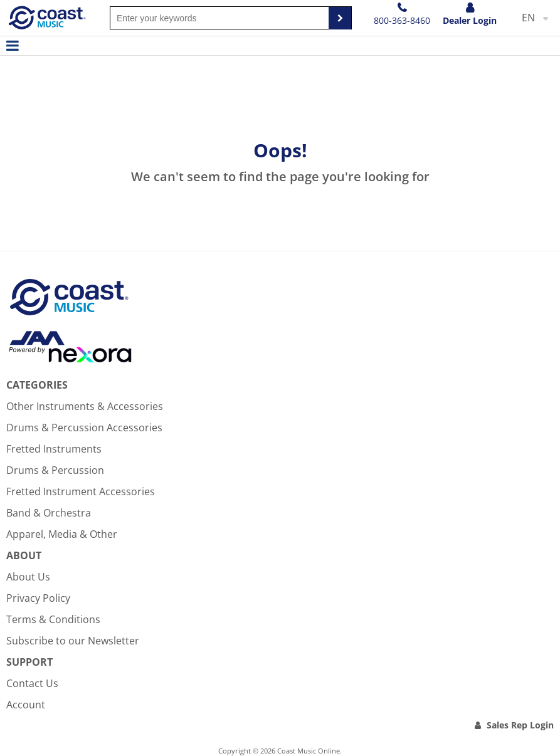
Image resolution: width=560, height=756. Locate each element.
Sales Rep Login (520, 725)
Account (26, 705)
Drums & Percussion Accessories (84, 428)
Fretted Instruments (54, 449)
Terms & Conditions (53, 619)
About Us (28, 577)
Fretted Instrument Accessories (81, 491)
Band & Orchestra (49, 513)
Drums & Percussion (55, 470)
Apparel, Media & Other (62, 534)
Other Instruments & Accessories (85, 406)
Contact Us (32, 683)
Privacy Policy (38, 598)
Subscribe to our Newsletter (73, 641)
